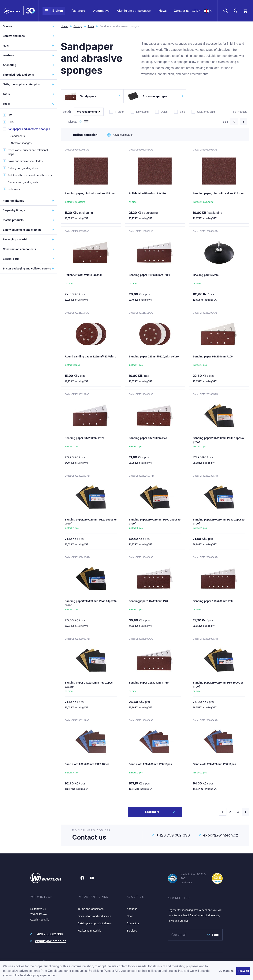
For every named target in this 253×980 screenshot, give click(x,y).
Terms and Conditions (91, 909)
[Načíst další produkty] (245, 812)
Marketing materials (89, 931)
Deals (161, 111)
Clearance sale (203, 111)
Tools (91, 26)
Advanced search (120, 135)
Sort (67, 112)
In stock (117, 111)
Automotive (101, 11)
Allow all (243, 971)
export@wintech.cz (220, 835)
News (163, 11)
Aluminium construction (134, 11)
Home (64, 26)
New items (140, 111)
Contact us (182, 11)
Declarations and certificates (95, 916)
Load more (152, 812)
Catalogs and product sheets (95, 923)
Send (213, 935)
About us (132, 909)
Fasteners (78, 11)
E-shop (53, 11)
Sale (180, 111)
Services (132, 931)
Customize (226, 971)
